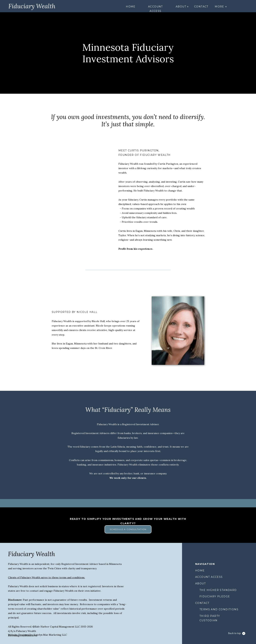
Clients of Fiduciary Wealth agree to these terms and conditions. (46, 577)
